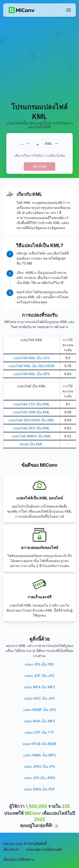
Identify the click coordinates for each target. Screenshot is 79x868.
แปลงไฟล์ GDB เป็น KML (31, 412)
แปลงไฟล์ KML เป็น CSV (32, 358)
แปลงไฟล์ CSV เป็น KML (32, 404)
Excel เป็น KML (32, 444)
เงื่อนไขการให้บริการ (19, 860)
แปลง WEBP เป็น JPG (40, 710)
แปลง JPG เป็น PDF (39, 664)
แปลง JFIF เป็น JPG (39, 676)
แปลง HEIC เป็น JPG (39, 698)
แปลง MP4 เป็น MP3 (39, 687)
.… (22, 144)
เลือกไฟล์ (39, 166)
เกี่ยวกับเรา (11, 850)
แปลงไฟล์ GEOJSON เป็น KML (32, 420)
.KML (48, 144)
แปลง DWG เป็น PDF (39, 789)
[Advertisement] (39, 60)
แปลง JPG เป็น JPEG (39, 778)
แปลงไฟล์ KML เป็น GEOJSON (32, 366)
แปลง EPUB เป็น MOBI (39, 744)
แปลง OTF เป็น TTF (39, 732)
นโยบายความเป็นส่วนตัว (44, 850)
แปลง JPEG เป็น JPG (39, 766)
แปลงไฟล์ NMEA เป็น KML (32, 436)
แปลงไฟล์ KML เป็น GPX (32, 374)
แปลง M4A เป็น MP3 (39, 721)
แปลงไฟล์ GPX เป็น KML (32, 428)
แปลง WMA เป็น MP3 (39, 755)
